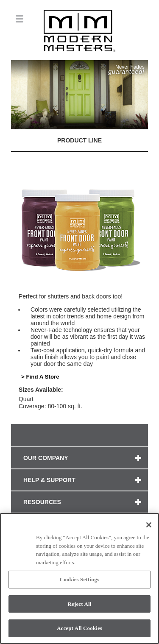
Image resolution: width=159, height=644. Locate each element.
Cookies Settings (79, 579)
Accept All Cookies (79, 628)
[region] (79, 578)
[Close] (149, 525)
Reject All (80, 604)
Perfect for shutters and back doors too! (71, 296)
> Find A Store (40, 377)
